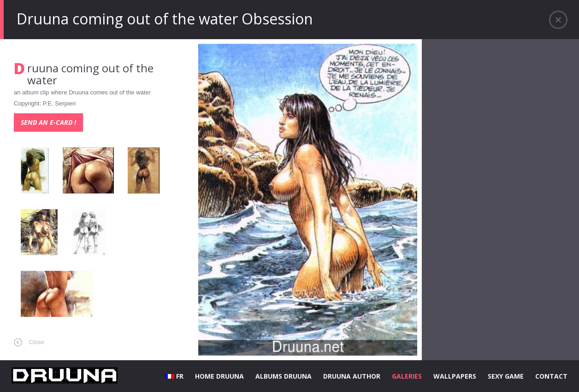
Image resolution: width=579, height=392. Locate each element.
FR (174, 376)
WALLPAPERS (455, 376)
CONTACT (551, 376)
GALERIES (407, 376)
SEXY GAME (506, 376)
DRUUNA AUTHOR (352, 376)
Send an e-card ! (48, 122)
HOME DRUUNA (219, 376)
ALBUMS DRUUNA (284, 376)
